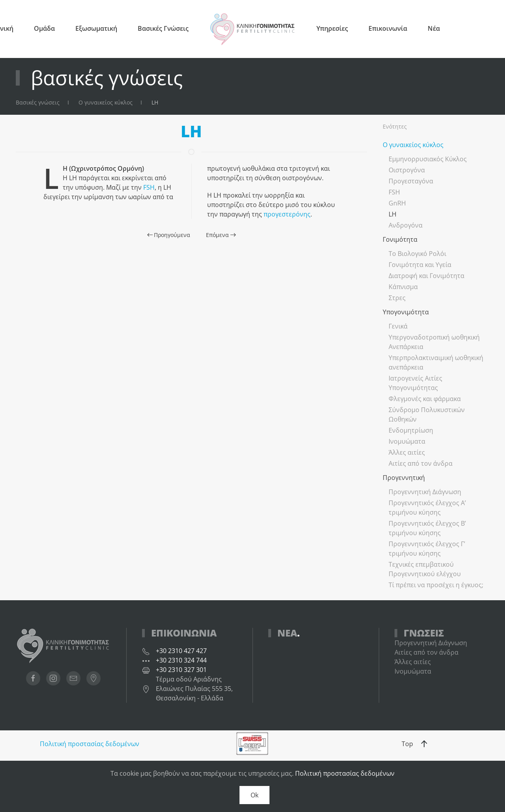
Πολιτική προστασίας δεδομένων (90, 744)
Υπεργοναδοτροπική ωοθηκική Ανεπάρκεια (434, 342)
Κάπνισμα (403, 287)
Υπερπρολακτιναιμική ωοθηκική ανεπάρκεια (436, 362)
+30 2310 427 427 (181, 651)
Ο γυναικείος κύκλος (413, 145)
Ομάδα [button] (44, 28)
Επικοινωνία (388, 28)
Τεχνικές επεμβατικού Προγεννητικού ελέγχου (425, 569)
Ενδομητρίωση (411, 430)
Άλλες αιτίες (407, 452)
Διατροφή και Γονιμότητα (426, 276)
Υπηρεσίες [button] (332, 28)
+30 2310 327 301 (181, 670)
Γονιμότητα (400, 239)
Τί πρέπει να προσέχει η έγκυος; (436, 585)
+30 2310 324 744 (181, 660)
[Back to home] (252, 29)
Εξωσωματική (96, 28)
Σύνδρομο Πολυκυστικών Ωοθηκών (427, 414)
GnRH (397, 203)
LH (393, 214)
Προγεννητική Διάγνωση (425, 492)
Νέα (434, 28)
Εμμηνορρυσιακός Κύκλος (428, 159)
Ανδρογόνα (406, 225)
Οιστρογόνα (407, 170)
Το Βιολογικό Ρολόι (417, 254)
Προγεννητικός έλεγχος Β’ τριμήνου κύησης (427, 528)
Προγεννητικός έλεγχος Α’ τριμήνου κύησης (427, 508)
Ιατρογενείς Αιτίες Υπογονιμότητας (415, 383)
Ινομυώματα (407, 441)
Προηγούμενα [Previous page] (169, 235)
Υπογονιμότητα (406, 312)
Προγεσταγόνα (411, 181)
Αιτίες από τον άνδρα (421, 463)
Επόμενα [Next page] (221, 235)
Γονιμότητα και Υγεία (420, 265)
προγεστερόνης (287, 214)
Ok (254, 795)
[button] (424, 744)
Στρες (397, 298)
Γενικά (398, 326)
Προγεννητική (404, 478)
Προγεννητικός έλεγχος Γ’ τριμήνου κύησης (427, 549)
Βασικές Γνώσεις (163, 28)
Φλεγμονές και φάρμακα (425, 399)
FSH (149, 187)
